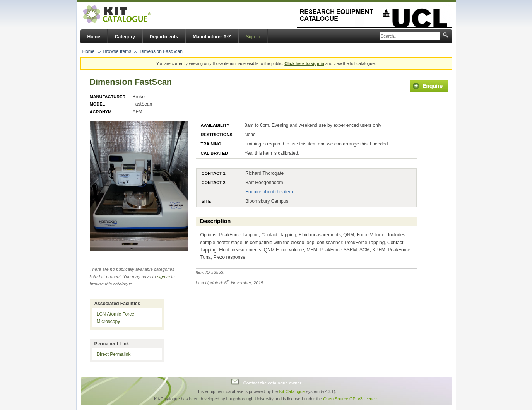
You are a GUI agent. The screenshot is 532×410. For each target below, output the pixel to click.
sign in (163, 277)
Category (125, 37)
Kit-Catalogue (292, 391)
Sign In (253, 37)
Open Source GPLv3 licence (350, 399)
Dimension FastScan (161, 51)
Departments (164, 37)
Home (94, 37)
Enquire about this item (269, 192)
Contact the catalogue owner (272, 383)
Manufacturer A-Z (212, 37)
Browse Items (117, 51)
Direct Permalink (114, 354)
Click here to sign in (304, 63)
